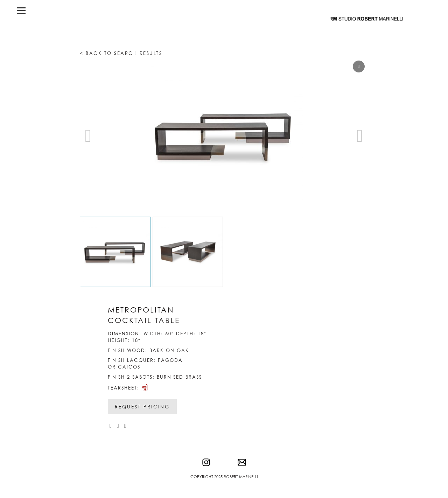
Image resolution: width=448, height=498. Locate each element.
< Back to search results (121, 53)
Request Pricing (142, 407)
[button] (360, 136)
